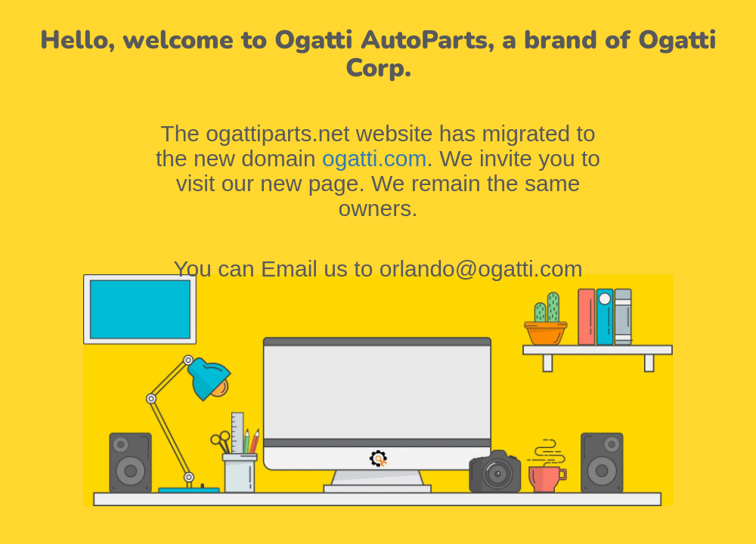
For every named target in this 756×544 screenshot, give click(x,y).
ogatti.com (374, 158)
